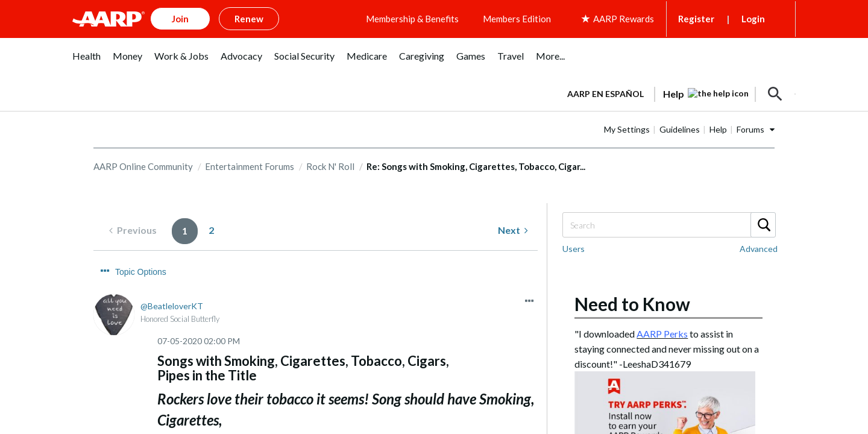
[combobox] (668, 225)
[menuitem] (86, 62)
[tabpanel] (676, 93)
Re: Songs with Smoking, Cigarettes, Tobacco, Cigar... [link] (476, 166)
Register (696, 19)
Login (753, 19)
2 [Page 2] (211, 230)
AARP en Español (605, 94)
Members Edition (517, 19)
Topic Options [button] (141, 272)
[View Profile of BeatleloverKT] (172, 306)
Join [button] (180, 19)
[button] (775, 94)
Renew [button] (249, 19)
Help (718, 129)
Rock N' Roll (330, 166)
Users (574, 249)
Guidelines (680, 129)
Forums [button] (750, 129)
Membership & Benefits (412, 19)
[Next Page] (513, 231)
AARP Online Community (143, 166)
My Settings (627, 129)
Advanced (759, 249)
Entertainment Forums (250, 166)
